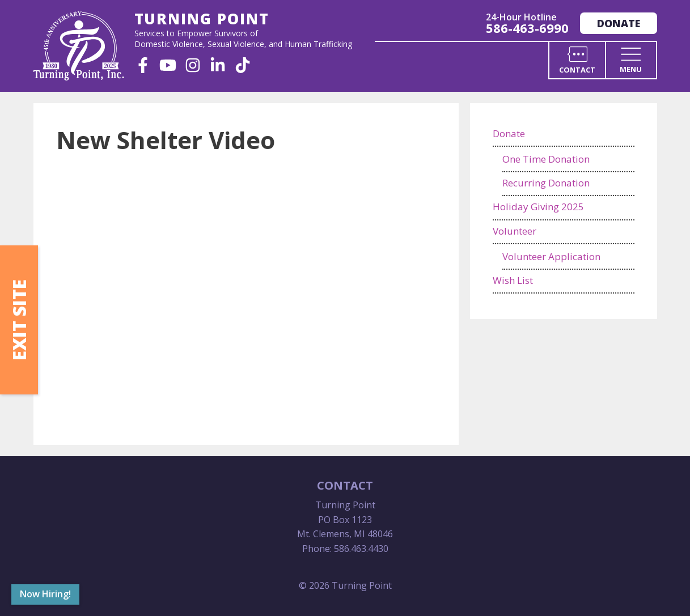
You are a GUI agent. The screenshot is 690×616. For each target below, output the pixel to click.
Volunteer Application (551, 256)
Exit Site (19, 320)
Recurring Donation (546, 183)
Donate (619, 23)
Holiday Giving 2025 (538, 207)
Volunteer (515, 231)
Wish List (513, 280)
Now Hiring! (45, 594)
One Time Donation (546, 159)
